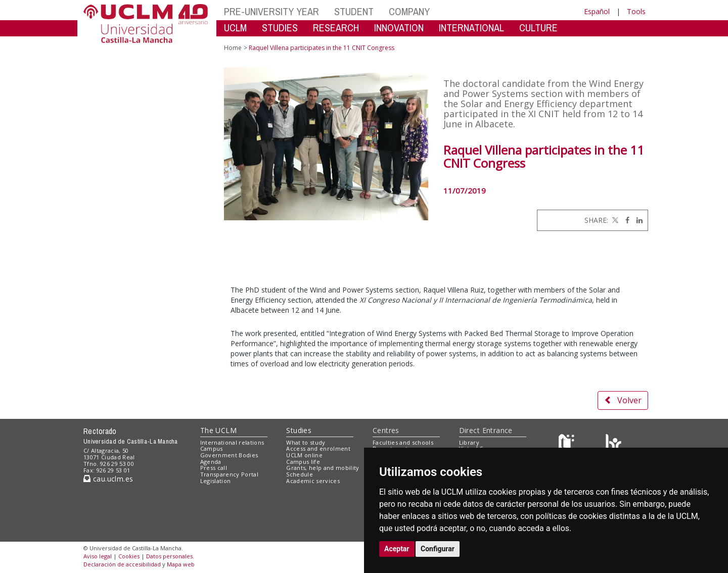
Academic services (313, 481)
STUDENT (354, 11)
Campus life (303, 462)
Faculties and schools (403, 442)
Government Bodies (229, 455)
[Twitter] (614, 220)
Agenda (211, 462)
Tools (636, 11)
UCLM (235, 28)
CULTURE (538, 28)
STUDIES (280, 28)
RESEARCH (336, 28)
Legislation (216, 481)
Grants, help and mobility (323, 468)
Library (469, 442)
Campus (212, 448)
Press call (214, 468)
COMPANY (409, 11)
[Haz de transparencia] (568, 444)
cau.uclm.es (108, 479)
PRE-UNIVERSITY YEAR (271, 11)
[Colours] (613, 444)
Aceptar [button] (397, 549)
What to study (306, 442)
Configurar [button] (438, 549)
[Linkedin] (637, 220)
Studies (299, 430)
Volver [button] (623, 400)
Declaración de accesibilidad (122, 564)
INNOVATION (399, 28)
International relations (232, 442)
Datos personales (169, 556)
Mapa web (181, 564)
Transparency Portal (229, 474)
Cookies (129, 556)
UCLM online (304, 455)
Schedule (300, 474)
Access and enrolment (318, 448)
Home (233, 48)
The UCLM (218, 430)
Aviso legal (98, 556)
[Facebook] (625, 220)
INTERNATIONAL (471, 28)
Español (597, 11)
